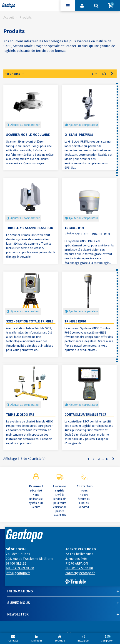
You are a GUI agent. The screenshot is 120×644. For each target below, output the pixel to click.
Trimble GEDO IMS (20, 415)
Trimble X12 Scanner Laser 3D (30, 228)
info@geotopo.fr (18, 573)
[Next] (112, 74)
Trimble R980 (75, 321)
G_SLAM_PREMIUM (79, 135)
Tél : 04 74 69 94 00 (20, 568)
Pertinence (14, 74)
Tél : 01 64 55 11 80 (79, 568)
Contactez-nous (84, 488)
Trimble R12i (74, 228)
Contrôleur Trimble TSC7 (85, 415)
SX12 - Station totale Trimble (30, 321)
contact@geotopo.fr (80, 573)
